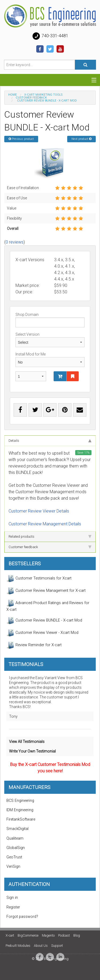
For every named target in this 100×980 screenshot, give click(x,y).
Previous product (21, 139)
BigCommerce (28, 935)
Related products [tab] (50, 536)
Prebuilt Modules (18, 946)
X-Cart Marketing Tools (43, 95)
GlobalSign (16, 848)
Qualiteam (15, 838)
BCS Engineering (20, 801)
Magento (48, 935)
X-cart (10, 935)
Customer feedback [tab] (50, 547)
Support (57, 946)
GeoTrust (14, 857)
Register (13, 907)
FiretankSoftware (21, 819)
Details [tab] (50, 441)
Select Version (50, 340)
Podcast (64, 935)
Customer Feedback (31, 98)
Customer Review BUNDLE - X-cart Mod (44, 620)
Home (13, 95)
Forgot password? (22, 917)
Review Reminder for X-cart (34, 645)
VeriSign (13, 867)
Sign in (12, 898)
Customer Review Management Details (45, 524)
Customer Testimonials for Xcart (39, 578)
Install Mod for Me (50, 360)
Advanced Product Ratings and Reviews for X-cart (48, 605)
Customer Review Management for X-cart (46, 591)
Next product (81, 139)
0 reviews (15, 242)
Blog (77, 935)
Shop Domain (50, 320)
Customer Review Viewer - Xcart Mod (42, 633)
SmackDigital (17, 829)
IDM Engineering (20, 810)
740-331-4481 (50, 36)
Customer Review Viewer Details (39, 511)
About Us (41, 946)
